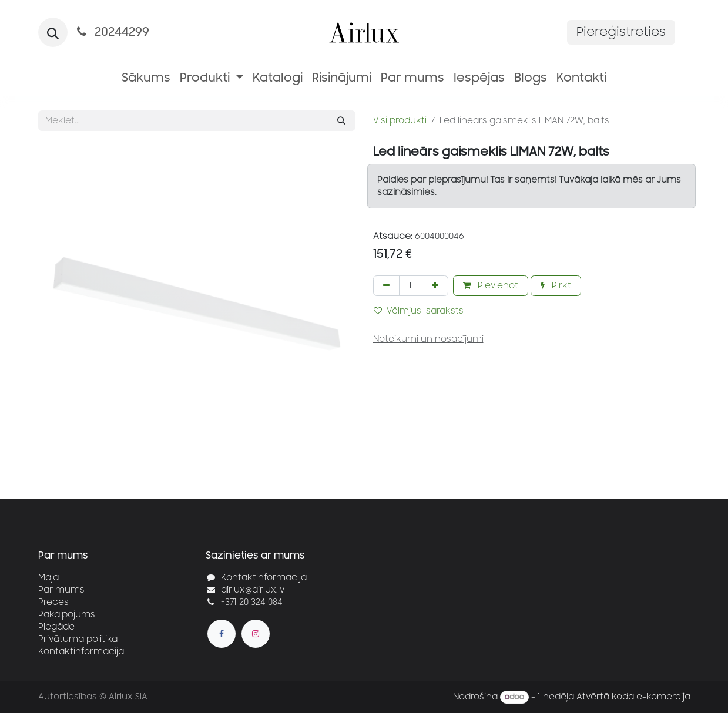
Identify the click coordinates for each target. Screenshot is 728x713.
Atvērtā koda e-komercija (633, 697)
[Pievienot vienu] (435, 286)
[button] (53, 32)
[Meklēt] (341, 121)
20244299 (112, 32)
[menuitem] (146, 78)
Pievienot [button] (491, 286)
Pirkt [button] (556, 286)
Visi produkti (400, 121)
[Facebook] (222, 634)
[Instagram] (256, 634)
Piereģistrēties (621, 32)
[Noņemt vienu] (386, 286)
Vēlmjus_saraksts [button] (419, 311)
